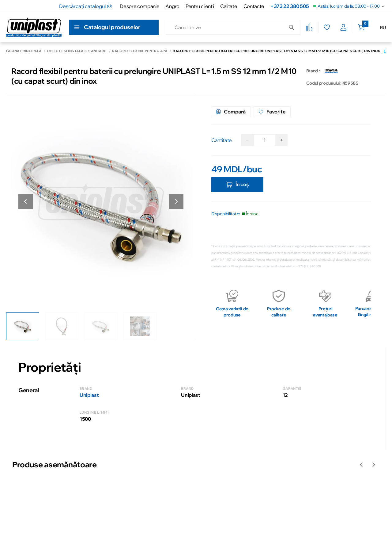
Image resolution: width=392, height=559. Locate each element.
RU (383, 28)
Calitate (229, 6)
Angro (172, 6)
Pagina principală (24, 51)
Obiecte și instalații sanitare (77, 51)
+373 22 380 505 (290, 6)
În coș (237, 185)
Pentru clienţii (200, 6)
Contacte (254, 6)
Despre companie (139, 6)
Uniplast (89, 395)
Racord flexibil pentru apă (140, 51)
